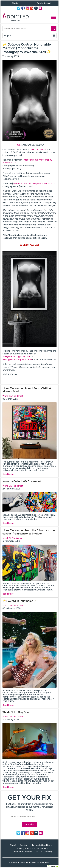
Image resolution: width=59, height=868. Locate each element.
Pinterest (32, 8)
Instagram (27, 8)
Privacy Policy (24, 848)
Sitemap (48, 852)
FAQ (38, 852)
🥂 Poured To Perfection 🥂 (20, 601)
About (13, 845)
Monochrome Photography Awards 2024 (27, 161)
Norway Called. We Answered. (22, 481)
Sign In (15, 3)
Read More (8, 474)
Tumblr (36, 8)
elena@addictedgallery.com (17, 360)
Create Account (44, 3)
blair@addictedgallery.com (16, 357)
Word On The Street (13, 396)
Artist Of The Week (12, 538)
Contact (40, 8)
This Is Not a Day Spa (16, 712)
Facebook (23, 8)
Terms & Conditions (42, 845)
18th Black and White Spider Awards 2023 (34, 184)
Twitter (19, 8)
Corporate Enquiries (22, 852)
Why (19, 145)
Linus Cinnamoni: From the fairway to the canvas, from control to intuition (29, 532)
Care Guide (40, 848)
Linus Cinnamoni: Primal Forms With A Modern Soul (27, 390)
